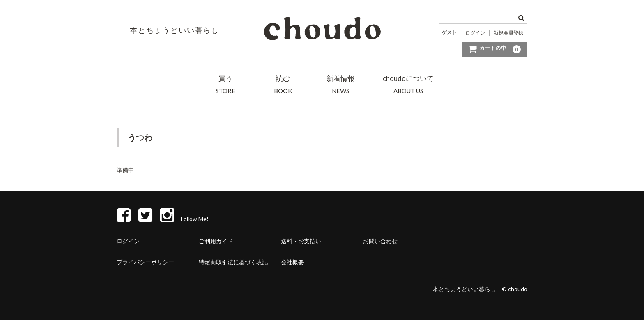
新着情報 (340, 85)
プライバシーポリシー (145, 262)
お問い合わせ (380, 241)
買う (225, 85)
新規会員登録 (508, 33)
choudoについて (408, 85)
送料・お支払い (301, 241)
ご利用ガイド (216, 241)
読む (283, 85)
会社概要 (292, 262)
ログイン (475, 33)
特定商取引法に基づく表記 (233, 262)
